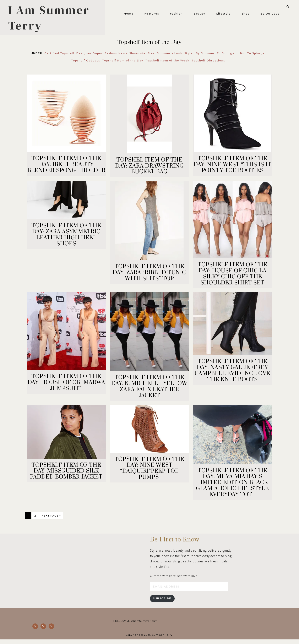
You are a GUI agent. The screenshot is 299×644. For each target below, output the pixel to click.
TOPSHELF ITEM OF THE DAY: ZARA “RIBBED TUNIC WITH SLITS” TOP (149, 276)
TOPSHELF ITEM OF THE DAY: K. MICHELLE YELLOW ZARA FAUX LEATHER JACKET (149, 389)
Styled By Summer (200, 56)
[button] (284, 6)
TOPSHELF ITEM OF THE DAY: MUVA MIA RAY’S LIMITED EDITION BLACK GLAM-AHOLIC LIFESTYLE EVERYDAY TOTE (232, 486)
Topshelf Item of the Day (123, 63)
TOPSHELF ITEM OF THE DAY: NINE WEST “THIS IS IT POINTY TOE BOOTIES (232, 168)
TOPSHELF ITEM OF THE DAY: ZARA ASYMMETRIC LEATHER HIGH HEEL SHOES (66, 238)
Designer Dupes (90, 56)
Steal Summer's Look (165, 56)
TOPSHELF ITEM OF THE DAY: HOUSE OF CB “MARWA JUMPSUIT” (66, 385)
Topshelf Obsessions (208, 63)
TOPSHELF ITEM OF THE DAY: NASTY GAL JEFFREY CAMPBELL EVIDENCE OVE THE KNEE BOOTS (232, 373)
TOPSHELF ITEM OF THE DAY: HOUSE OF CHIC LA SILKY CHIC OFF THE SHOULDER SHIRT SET (232, 277)
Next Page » (51, 519)
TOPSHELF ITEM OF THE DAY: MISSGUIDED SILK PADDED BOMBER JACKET (66, 474)
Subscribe (162, 603)
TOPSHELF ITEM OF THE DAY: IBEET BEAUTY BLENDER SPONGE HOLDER (66, 167)
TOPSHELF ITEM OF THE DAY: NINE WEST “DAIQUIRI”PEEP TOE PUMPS (149, 471)
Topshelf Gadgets (86, 63)
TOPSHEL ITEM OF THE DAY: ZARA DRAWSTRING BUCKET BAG (149, 169)
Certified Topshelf (59, 56)
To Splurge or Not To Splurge (241, 56)
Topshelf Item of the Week (167, 63)
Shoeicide (137, 56)
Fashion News (116, 56)
